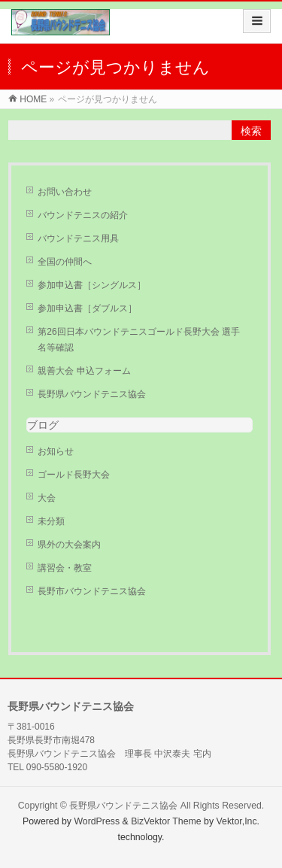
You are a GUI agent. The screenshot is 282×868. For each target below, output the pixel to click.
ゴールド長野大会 (74, 475)
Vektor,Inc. (238, 821)
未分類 (51, 521)
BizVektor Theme (166, 821)
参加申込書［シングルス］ (92, 285)
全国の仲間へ (65, 262)
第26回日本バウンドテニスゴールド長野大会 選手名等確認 (139, 340)
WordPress (97, 821)
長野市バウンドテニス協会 (92, 591)
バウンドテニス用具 (78, 238)
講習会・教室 (65, 568)
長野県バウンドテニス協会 (92, 394)
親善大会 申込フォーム (84, 371)
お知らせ (56, 451)
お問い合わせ (65, 192)
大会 (47, 498)
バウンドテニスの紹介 (83, 215)
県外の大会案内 (69, 545)
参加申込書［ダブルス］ (87, 308)
